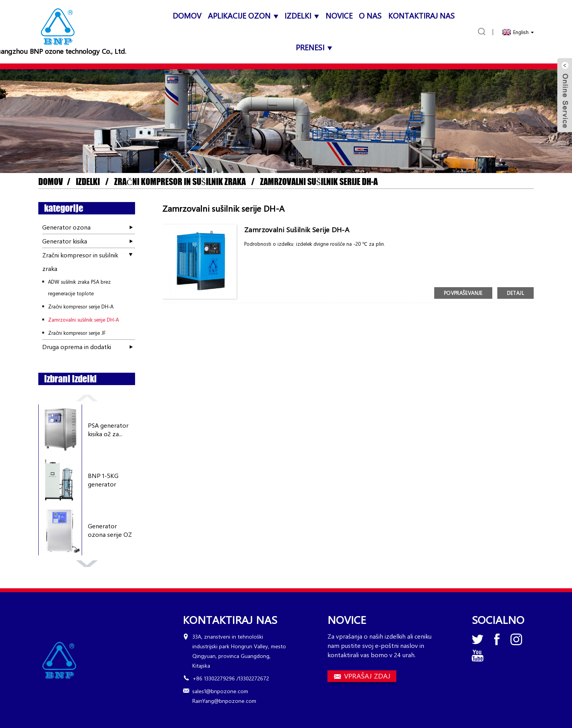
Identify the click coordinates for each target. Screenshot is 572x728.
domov (187, 15)
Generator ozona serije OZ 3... (110, 530)
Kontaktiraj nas (421, 15)
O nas (370, 15)
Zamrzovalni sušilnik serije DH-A (319, 182)
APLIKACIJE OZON (243, 15)
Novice (339, 15)
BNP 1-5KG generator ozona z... (103, 480)
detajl (515, 293)
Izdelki (302, 15)
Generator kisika (65, 241)
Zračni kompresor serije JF (77, 333)
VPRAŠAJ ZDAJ (367, 676)
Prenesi (314, 47)
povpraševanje (463, 293)
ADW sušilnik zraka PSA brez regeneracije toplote (79, 287)
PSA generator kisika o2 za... (108, 429)
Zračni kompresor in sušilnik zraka (180, 182)
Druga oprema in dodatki (77, 347)
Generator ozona (66, 227)
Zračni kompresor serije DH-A (81, 306)
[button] (280, 164)
